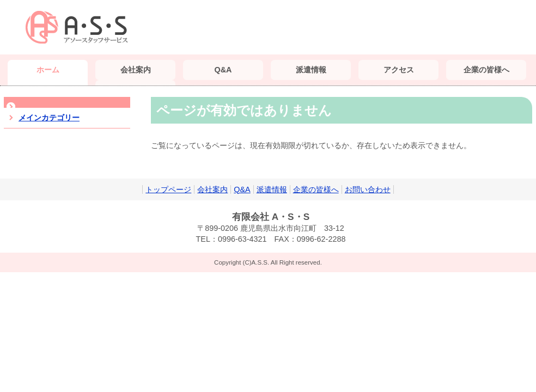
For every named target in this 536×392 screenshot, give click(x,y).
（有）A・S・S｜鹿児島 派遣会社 (80, 27)
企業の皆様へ (316, 189)
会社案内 (212, 189)
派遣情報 (272, 189)
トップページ (168, 189)
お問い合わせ (368, 189)
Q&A (242, 189)
